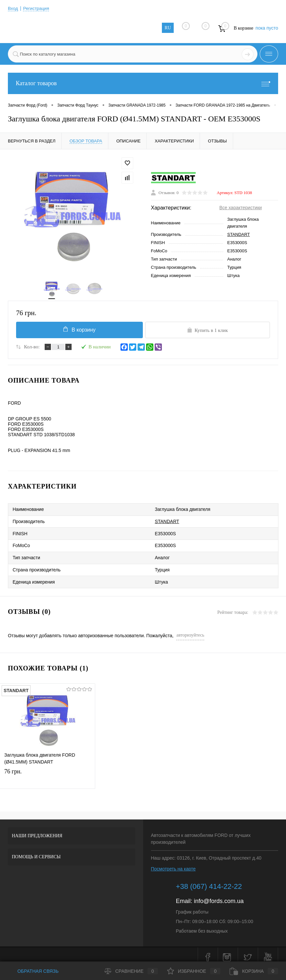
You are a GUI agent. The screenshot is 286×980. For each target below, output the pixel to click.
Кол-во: (32, 348)
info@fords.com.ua (219, 896)
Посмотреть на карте (173, 864)
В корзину (78, 331)
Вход (13, 8)
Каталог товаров (143, 83)
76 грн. (47, 773)
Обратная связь (33, 971)
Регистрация (37, 8)
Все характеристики (241, 208)
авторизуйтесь (190, 630)
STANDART (239, 235)
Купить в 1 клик (207, 331)
